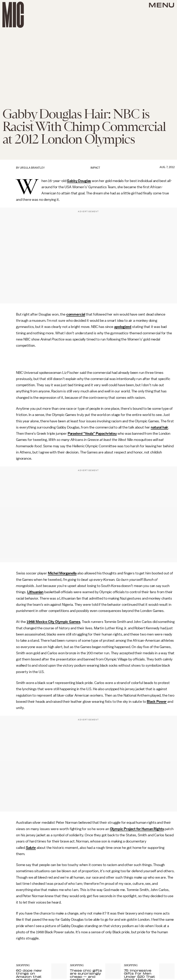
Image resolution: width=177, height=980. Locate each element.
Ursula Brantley (32, 168)
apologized (123, 327)
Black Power (157, 702)
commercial (76, 314)
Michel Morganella (62, 573)
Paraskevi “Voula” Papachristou (92, 434)
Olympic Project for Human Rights (137, 829)
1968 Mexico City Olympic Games (53, 622)
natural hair (159, 427)
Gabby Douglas (79, 181)
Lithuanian (35, 592)
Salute (31, 848)
